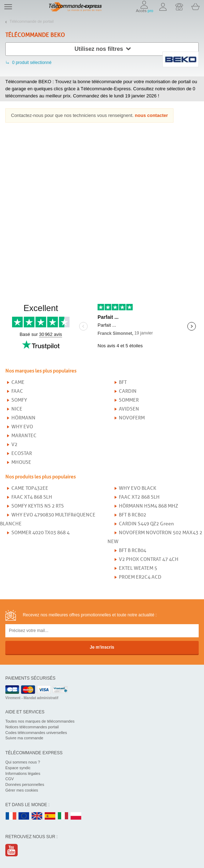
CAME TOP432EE (30, 488)
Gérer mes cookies (22, 790)
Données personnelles (25, 784)
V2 (14, 444)
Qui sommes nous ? (23, 762)
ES (50, 816)
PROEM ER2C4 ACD (140, 577)
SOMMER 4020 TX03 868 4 (40, 533)
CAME (18, 382)
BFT (123, 382)
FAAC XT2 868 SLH (139, 497)
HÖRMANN (23, 418)
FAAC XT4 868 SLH (32, 497)
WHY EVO (22, 427)
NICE (17, 409)
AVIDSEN (129, 409)
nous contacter (151, 115)
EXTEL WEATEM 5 (138, 568)
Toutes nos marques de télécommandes (40, 721)
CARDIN (128, 391)
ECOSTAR (22, 453)
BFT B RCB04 (133, 550)
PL (76, 816)
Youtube (12, 850)
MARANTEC (24, 436)
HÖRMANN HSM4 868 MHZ (148, 506)
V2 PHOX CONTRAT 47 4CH (149, 559)
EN (24, 816)
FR (11, 816)
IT (63, 816)
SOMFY (19, 400)
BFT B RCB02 (133, 515)
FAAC (17, 391)
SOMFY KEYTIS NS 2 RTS (38, 506)
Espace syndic (18, 768)
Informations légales (23, 773)
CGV (10, 779)
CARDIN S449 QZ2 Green (146, 524)
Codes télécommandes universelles (36, 733)
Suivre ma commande (24, 738)
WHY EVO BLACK (137, 488)
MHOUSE (21, 462)
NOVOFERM (132, 418)
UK (37, 816)
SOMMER (129, 400)
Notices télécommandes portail (32, 727)
